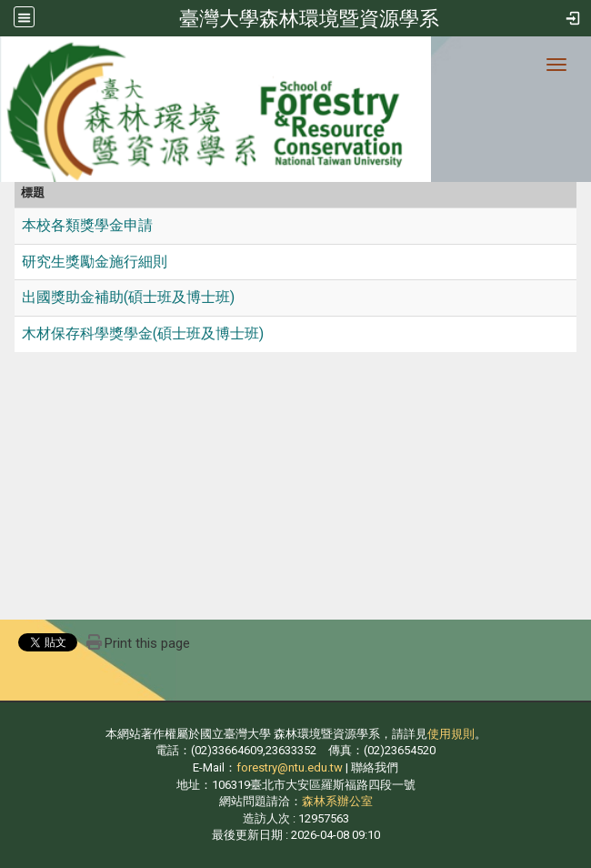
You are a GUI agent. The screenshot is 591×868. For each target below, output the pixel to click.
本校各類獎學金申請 (87, 225)
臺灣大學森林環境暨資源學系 (309, 18)
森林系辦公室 (337, 801)
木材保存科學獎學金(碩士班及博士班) (143, 333)
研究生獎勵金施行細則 (95, 262)
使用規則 (451, 734)
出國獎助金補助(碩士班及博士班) (128, 297)
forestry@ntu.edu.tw (290, 767)
